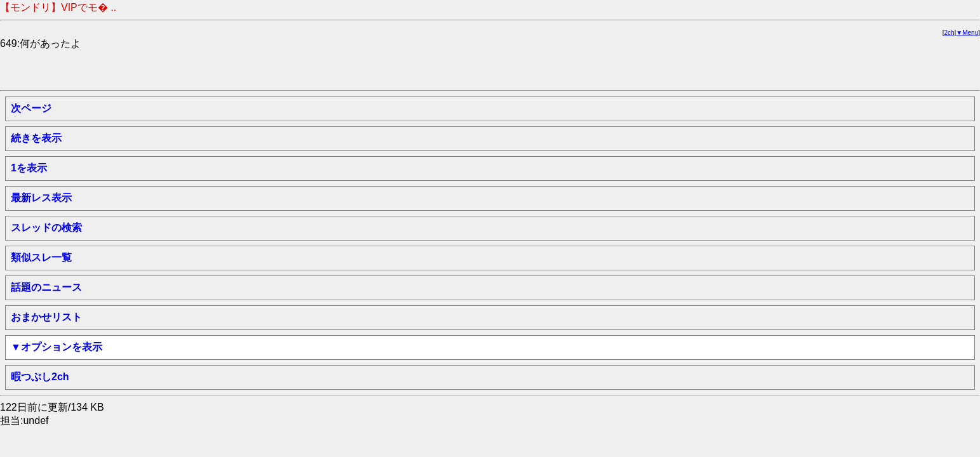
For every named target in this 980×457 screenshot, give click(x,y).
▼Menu (967, 33)
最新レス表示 (41, 198)
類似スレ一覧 (41, 257)
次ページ (31, 108)
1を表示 (29, 168)
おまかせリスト (46, 317)
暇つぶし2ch (40, 377)
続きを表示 (36, 138)
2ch (950, 33)
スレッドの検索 (46, 228)
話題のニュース (46, 287)
